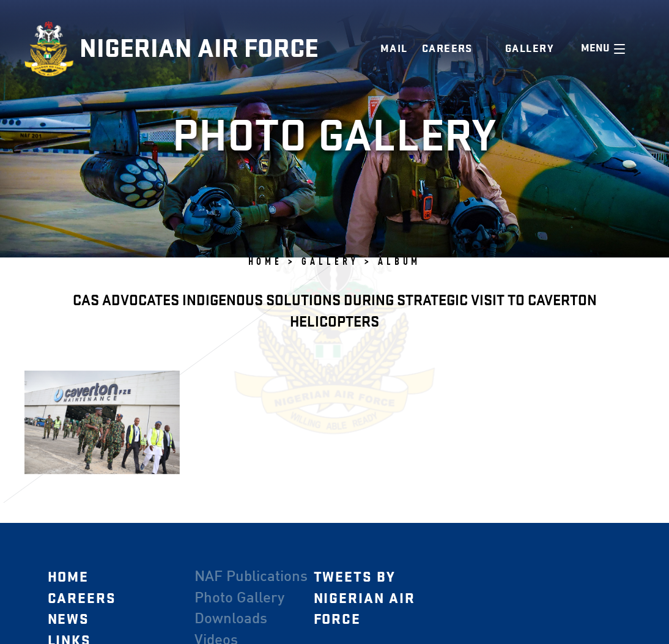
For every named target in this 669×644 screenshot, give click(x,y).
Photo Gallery (239, 598)
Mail (394, 49)
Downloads (230, 620)
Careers (447, 49)
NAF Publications (250, 577)
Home (68, 577)
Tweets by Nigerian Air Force (364, 598)
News (68, 620)
